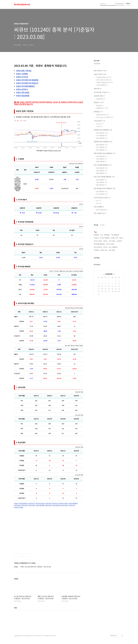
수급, (102, 235)
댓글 (15, 608)
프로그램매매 (99, 207)
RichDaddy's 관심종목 (105, 117)
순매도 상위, (115, 238)
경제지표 (98, 89)
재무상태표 (23, 92)
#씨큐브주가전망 (40, 503)
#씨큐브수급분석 (64, 503)
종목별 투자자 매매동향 (103, 130)
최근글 (96, 225)
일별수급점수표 (102, 115)
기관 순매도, (112, 241)
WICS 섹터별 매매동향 (103, 165)
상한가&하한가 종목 (104, 80)
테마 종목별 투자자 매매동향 (105, 188)
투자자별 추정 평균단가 (27, 83)
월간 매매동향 (102, 138)
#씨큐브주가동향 (19, 507)
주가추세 (22, 77)
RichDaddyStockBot (102, 198)
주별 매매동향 (102, 159)
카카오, (105, 247)
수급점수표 (97, 64)
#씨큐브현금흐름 (56, 505)
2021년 (100, 124)
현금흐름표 (23, 96)
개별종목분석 (102, 108)
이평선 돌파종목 (102, 85)
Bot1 (99, 201)
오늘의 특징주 (100, 74)
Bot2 (99, 203)
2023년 (99, 126)
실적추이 (22, 89)
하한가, (105, 241)
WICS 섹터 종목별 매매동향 (104, 177)
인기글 (102, 225)
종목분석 (99, 102)
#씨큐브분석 (65, 505)
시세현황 (22, 74)
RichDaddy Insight (101, 92)
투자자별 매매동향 (25, 86)
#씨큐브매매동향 (73, 503)
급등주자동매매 (102, 210)
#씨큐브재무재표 (40, 505)
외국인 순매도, (110, 244)
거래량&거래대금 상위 (104, 82)
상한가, (121, 238)
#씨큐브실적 (17, 505)
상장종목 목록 (99, 96)
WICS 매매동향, (113, 247)
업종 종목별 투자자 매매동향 (105, 153)
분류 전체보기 (100, 71)
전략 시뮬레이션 (100, 213)
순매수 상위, (104, 250)
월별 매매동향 (101, 161)
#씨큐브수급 (55, 503)
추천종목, (97, 250)
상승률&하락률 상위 (104, 77)
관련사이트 (114, 636)
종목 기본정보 (24, 71)
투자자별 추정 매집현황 (27, 80)
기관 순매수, (112, 250)
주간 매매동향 (102, 136)
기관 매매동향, (115, 235)
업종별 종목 (101, 99)
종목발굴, (107, 235)
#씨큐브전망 (48, 503)
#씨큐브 (16, 503)
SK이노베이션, (98, 247)
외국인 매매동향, (105, 238)
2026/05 (109, 274)
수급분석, (97, 238)
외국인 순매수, (98, 241)
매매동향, (97, 235)
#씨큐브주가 (32, 503)
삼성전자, (119, 241)
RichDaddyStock (22, 4)
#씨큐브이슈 (72, 505)
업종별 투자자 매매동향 (103, 142)
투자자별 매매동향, (99, 244)
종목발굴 (100, 106)
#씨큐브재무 (32, 505)
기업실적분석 (99, 121)
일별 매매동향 (102, 133)
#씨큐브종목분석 (23, 503)
